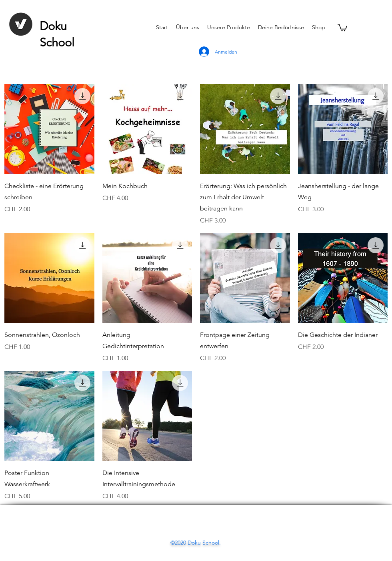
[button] (342, 27)
